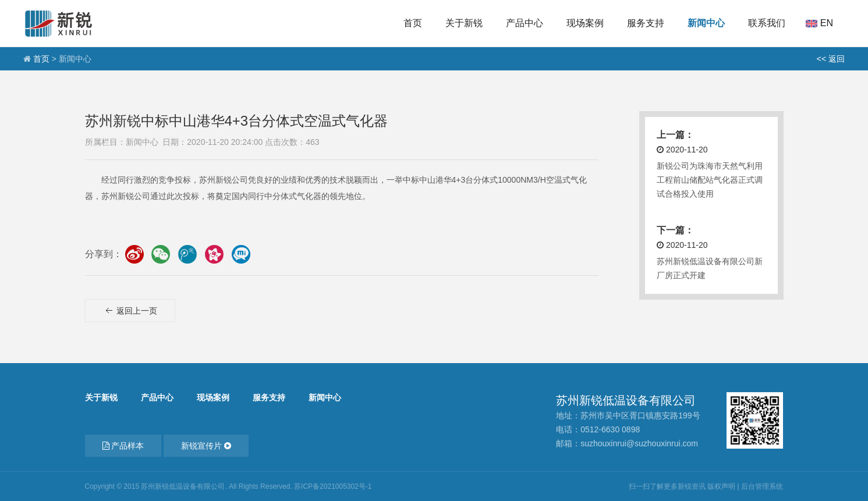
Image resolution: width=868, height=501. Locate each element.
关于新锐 (464, 23)
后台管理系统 (762, 486)
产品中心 (525, 23)
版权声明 (721, 486)
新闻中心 (706, 23)
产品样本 (123, 446)
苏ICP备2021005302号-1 (333, 486)
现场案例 (585, 23)
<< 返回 (831, 59)
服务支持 (646, 23)
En (827, 23)
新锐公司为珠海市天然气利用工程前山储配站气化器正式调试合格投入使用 (710, 180)
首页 (413, 23)
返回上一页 (130, 318)
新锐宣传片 (206, 446)
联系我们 (767, 23)
